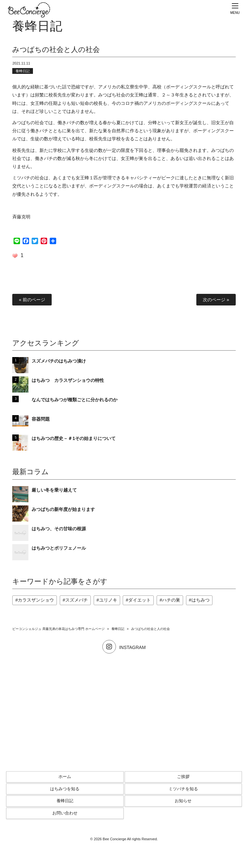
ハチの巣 (171, 600)
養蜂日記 (23, 71)
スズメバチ (77, 600)
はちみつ (201, 600)
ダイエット (139, 600)
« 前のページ (32, 300)
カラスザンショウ (36, 600)
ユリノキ (108, 600)
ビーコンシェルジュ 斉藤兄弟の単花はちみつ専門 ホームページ (58, 629)
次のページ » (216, 300)
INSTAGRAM (124, 647)
